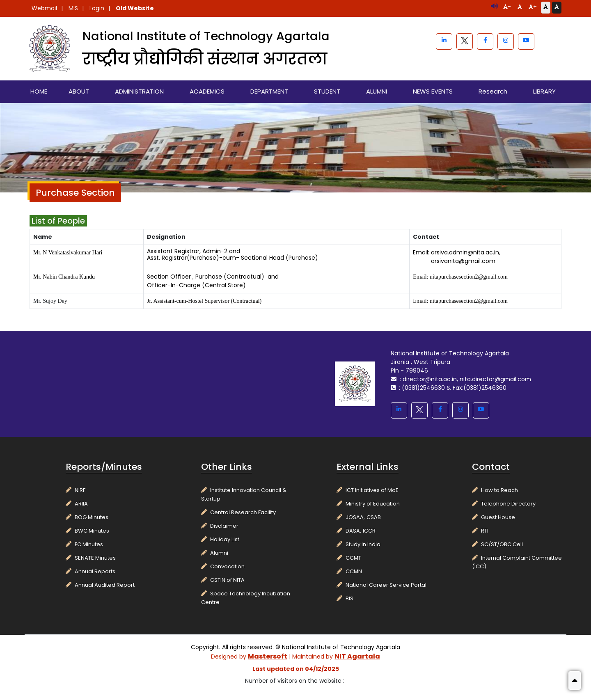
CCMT (353, 558)
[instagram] (506, 41)
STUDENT (327, 91)
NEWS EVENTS (433, 91)
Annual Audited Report (105, 585)
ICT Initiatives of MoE (372, 490)
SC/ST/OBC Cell (502, 544)
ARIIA (81, 504)
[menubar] (295, 92)
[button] (575, 681)
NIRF (80, 490)
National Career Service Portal (386, 585)
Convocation (227, 566)
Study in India (363, 544)
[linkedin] (444, 41)
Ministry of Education (373, 504)
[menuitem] (39, 92)
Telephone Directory (508, 504)
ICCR (369, 531)
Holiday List (225, 539)
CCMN (354, 571)
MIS (73, 8)
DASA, (353, 531)
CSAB (374, 517)
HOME (39, 91)
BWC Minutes (92, 531)
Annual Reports (95, 571)
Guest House (498, 517)
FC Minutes (89, 544)
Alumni (219, 553)
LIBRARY (544, 91)
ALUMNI (377, 91)
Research (493, 91)
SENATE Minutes (95, 558)
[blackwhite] (465, 41)
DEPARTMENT (269, 91)
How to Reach (499, 490)
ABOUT (79, 91)
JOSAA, (355, 517)
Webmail (44, 8)
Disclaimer (224, 526)
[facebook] (485, 41)
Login (97, 8)
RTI (485, 531)
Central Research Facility (243, 512)
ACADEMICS (207, 91)
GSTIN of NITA (227, 580)
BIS (349, 598)
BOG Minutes (92, 517)
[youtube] (526, 41)
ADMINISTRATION (139, 91)
